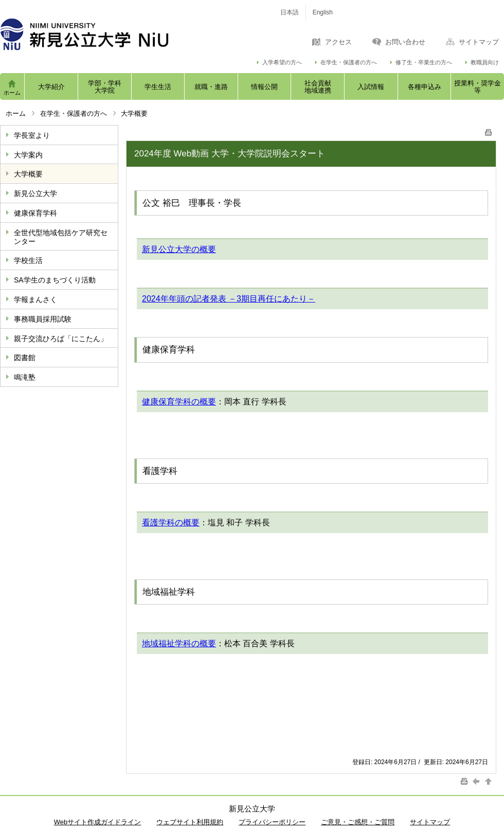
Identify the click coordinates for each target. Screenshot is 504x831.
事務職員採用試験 (43, 319)
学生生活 (158, 87)
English (323, 12)
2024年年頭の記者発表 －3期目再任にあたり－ (229, 299)
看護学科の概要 (171, 523)
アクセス (338, 42)
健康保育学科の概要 (179, 402)
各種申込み (425, 87)
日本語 (290, 12)
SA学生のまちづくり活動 (55, 280)
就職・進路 (211, 87)
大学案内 (28, 155)
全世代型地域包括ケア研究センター (61, 237)
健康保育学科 (35, 213)
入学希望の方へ (282, 63)
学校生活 (28, 260)
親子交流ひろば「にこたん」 (61, 339)
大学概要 (28, 174)
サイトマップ (479, 42)
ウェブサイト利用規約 (190, 822)
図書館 (25, 358)
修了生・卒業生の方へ (424, 63)
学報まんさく (35, 299)
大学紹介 (51, 87)
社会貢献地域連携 (318, 87)
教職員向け (485, 63)
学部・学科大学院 (105, 87)
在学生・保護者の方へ (349, 63)
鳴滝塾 (25, 377)
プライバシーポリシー (272, 822)
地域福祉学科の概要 (179, 643)
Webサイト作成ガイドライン (98, 822)
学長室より (32, 135)
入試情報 (371, 87)
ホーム (12, 93)
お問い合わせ (405, 42)
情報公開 (264, 87)
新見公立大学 (35, 193)
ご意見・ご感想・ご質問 (358, 822)
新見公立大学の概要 (179, 249)
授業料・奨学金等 (478, 87)
